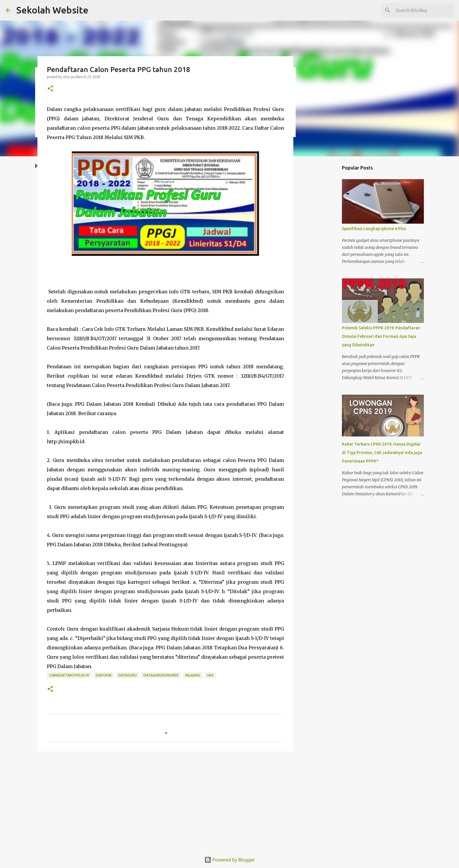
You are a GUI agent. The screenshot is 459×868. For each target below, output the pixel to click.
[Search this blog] (424, 10)
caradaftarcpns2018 (69, 675)
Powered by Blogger (229, 860)
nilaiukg (193, 675)
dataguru (127, 675)
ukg (210, 675)
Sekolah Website (52, 10)
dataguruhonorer (161, 675)
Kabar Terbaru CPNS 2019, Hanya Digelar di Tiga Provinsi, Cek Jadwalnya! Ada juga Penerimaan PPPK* (382, 453)
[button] (50, 89)
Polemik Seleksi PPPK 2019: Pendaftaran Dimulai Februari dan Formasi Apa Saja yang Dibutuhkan (381, 336)
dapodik (104, 675)
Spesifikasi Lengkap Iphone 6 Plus (374, 229)
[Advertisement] (165, 801)
